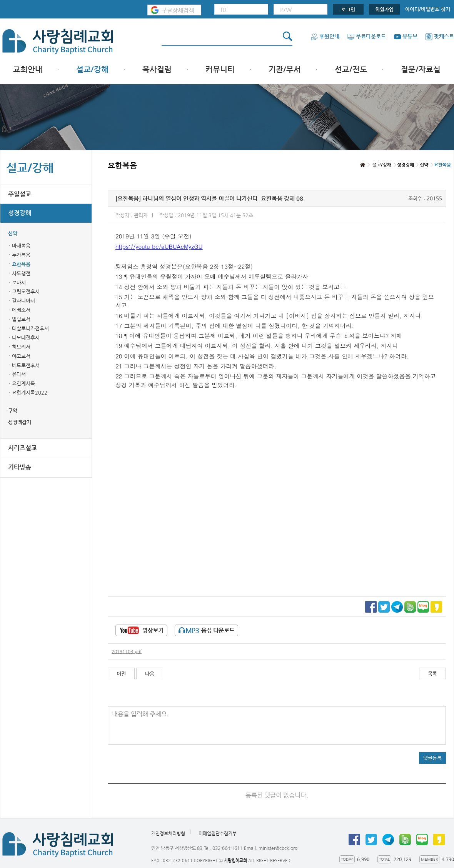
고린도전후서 (26, 291)
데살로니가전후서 (30, 328)
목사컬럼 (157, 69)
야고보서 (21, 356)
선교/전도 (351, 69)
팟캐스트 (440, 36)
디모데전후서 (26, 337)
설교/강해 (92, 69)
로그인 (348, 9)
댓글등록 (432, 758)
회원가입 (384, 9)
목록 (432, 674)
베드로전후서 (26, 365)
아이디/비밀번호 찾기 (428, 9)
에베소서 (21, 310)
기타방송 (20, 467)
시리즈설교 (23, 448)
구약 (13, 411)
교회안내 (28, 69)
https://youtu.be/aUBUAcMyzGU (159, 246)
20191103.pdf (127, 651)
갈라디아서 (23, 301)
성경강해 (20, 213)
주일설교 (20, 194)
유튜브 (406, 36)
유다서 (19, 374)
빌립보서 (21, 319)
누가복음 (21, 255)
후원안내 (325, 36)
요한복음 (21, 264)
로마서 (19, 282)
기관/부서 (285, 69)
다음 (150, 674)
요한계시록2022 (30, 392)
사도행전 (21, 273)
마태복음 (21, 246)
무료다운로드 (366, 36)
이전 (121, 674)
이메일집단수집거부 (218, 833)
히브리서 (21, 347)
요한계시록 (23, 383)
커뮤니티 (220, 69)
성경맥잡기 (20, 422)
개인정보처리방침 (168, 833)
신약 (13, 233)
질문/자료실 (421, 69)
